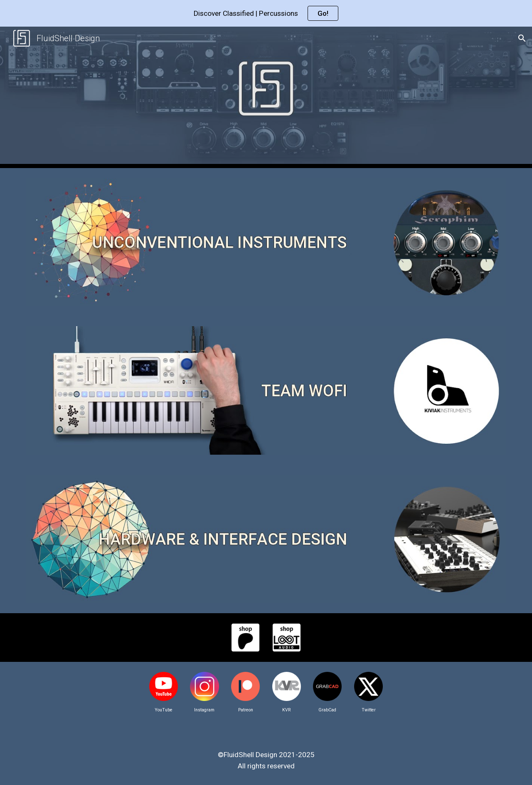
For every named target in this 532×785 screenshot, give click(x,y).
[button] (522, 38)
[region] (266, 13)
